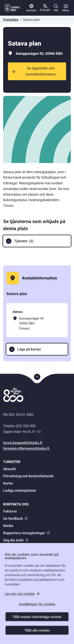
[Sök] (56, 8)
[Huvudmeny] (66, 8)
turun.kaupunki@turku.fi (23, 443)
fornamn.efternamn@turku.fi (26, 448)
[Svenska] (31, 8)
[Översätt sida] (45, 8)
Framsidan (11, 20)
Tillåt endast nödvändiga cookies (37, 617)
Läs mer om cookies (20, 594)
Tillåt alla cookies (37, 630)
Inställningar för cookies (37, 604)
